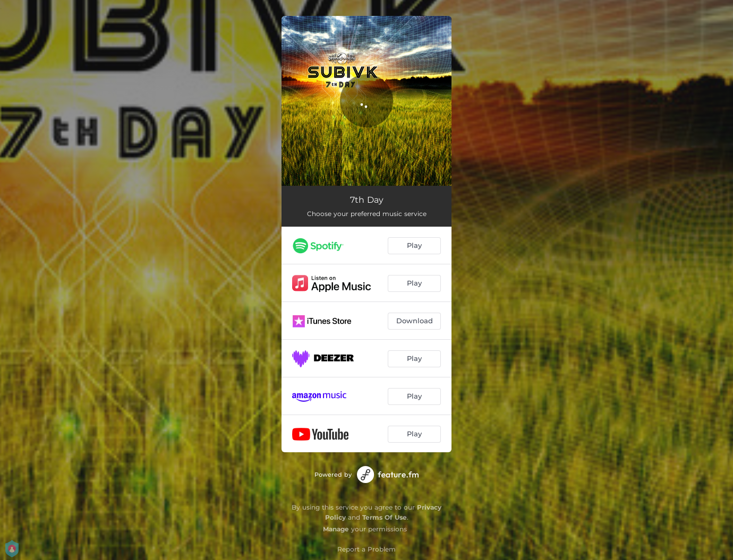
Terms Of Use (385, 517)
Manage (336, 529)
